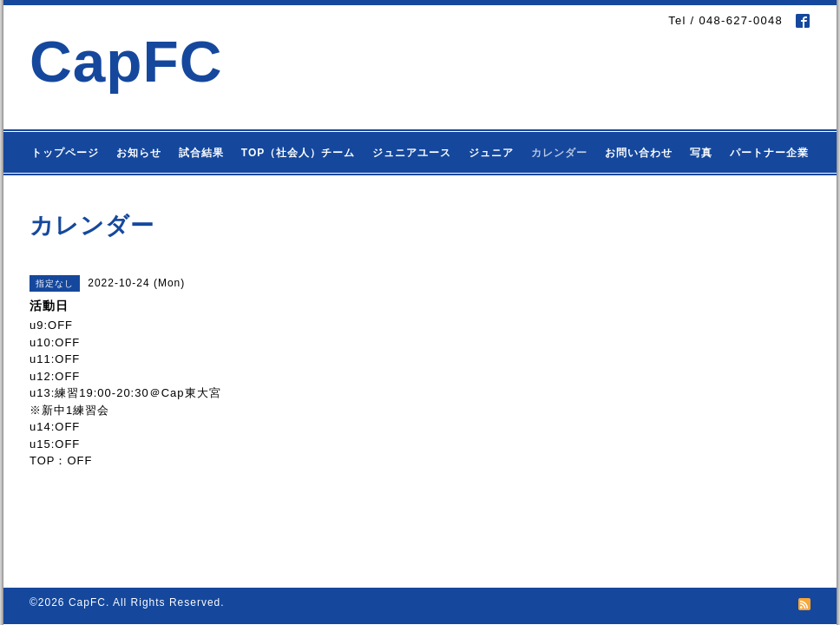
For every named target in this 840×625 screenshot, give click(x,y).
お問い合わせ (639, 153)
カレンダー (559, 153)
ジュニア (491, 153)
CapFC (126, 61)
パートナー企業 (769, 153)
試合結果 (201, 153)
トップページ (65, 153)
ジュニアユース (412, 153)
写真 (701, 153)
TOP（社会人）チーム (298, 153)
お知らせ (139, 153)
